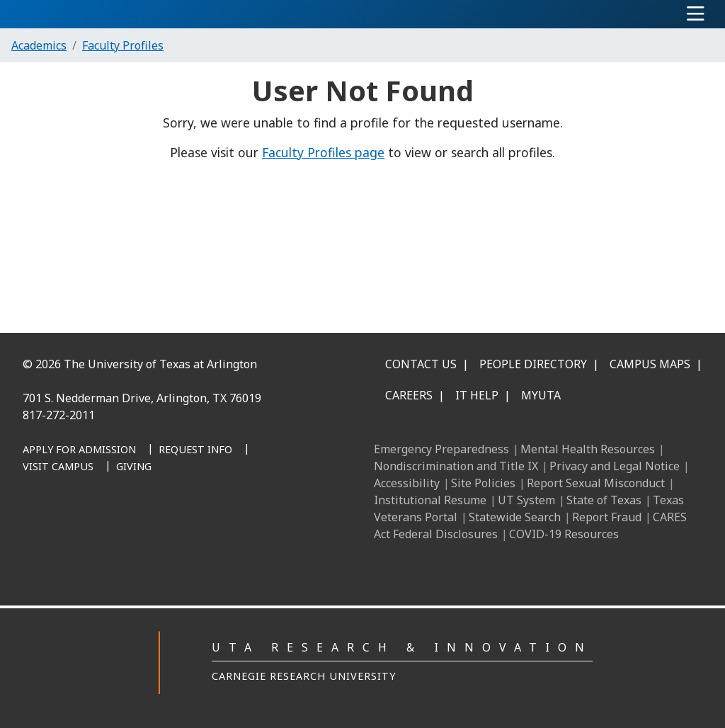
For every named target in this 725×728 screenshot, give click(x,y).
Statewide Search (515, 517)
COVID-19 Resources (564, 534)
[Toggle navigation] (696, 14)
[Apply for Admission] (79, 450)
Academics (39, 45)
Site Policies (483, 483)
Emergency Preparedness (441, 449)
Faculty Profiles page (323, 152)
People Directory (533, 364)
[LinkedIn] (93, 523)
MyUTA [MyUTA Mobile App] (541, 395)
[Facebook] (62, 523)
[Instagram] (125, 523)
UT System (526, 500)
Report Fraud (607, 517)
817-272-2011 (59, 415)
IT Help (477, 395)
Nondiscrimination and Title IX (456, 466)
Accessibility (407, 483)
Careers (409, 395)
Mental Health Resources (588, 449)
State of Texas (604, 500)
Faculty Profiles (123, 45)
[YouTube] (187, 523)
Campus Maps (650, 364)
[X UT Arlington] (156, 523)
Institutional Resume (430, 500)
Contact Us (421, 364)
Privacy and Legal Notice (615, 466)
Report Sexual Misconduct (596, 483)
